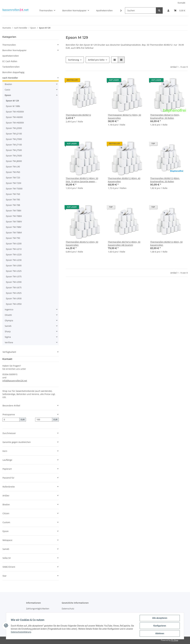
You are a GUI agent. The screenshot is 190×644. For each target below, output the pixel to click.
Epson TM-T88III (14, 216)
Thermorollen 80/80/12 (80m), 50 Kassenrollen (166, 243)
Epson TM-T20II (14, 183)
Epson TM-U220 (14, 254)
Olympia (9, 320)
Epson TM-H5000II (15, 112)
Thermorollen (9, 45)
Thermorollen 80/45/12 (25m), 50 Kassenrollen (82, 243)
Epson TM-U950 (14, 304)
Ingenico (9, 309)
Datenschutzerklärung (21, 632)
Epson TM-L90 (13, 167)
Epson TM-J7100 (14, 145)
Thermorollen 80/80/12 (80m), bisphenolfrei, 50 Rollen (165, 180)
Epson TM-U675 (14, 287)
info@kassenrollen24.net (15, 381)
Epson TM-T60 (13, 194)
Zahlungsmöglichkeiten (38, 609)
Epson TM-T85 (13, 200)
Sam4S (8, 326)
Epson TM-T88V (14, 227)
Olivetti (8, 315)
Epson (8, 95)
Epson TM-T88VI (14, 233)
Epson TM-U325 (14, 271)
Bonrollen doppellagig (13, 72)
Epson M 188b (13, 106)
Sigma (8, 337)
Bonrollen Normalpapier (14, 50)
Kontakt (181, 3)
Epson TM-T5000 (14, 189)
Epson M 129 (12, 101)
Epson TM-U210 (14, 249)
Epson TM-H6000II (15, 123)
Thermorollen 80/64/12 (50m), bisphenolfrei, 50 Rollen (165, 116)
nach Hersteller (10, 78)
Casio (7, 90)
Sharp (8, 331)
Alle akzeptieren (160, 618)
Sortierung (74, 60)
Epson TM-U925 (14, 293)
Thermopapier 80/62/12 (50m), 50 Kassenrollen (124, 116)
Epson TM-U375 (14, 276)
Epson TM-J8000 (14, 161)
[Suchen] (140, 10)
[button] (168, 10)
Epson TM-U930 (14, 298)
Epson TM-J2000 (14, 128)
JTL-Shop (175, 640)
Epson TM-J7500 (14, 150)
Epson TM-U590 (14, 282)
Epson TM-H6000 (14, 117)
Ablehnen (160, 633)
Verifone (9, 342)
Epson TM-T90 (13, 238)
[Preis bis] (44, 420)
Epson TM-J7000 (14, 139)
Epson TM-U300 (14, 265)
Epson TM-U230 (14, 260)
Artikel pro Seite (96, 60)
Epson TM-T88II (14, 211)
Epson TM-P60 (13, 172)
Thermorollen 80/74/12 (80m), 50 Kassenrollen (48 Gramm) (124, 243)
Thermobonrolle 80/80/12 (78, 115)
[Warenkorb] (180, 10)
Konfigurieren (160, 626)
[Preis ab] (11, 420)
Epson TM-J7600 (14, 156)
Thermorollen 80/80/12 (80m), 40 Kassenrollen (124, 180)
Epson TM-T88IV (14, 222)
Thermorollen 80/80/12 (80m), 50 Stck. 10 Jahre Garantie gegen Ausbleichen (82, 180)
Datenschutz (68, 609)
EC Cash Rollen (10, 61)
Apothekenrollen (11, 56)
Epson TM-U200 (14, 244)
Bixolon (8, 84)
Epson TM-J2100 (14, 134)
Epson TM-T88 (13, 205)
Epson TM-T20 (13, 178)
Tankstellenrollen (11, 67)
